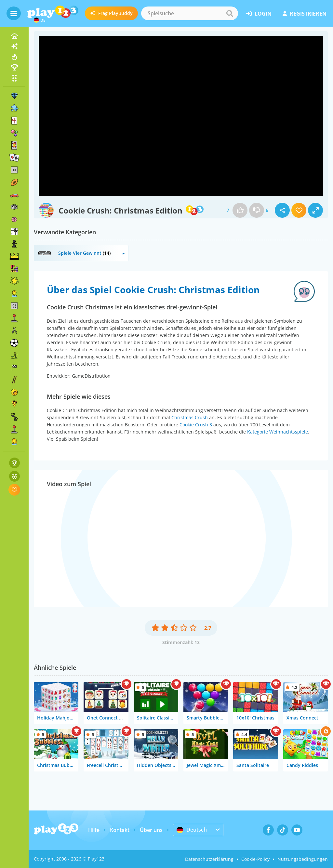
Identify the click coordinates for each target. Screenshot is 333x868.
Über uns (151, 830)
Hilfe (94, 830)
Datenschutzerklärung (209, 859)
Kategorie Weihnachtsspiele (278, 432)
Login (259, 14)
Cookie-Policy (255, 859)
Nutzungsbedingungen (303, 859)
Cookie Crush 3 (196, 425)
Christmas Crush (190, 417)
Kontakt (120, 830)
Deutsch (192, 830)
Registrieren (305, 14)
